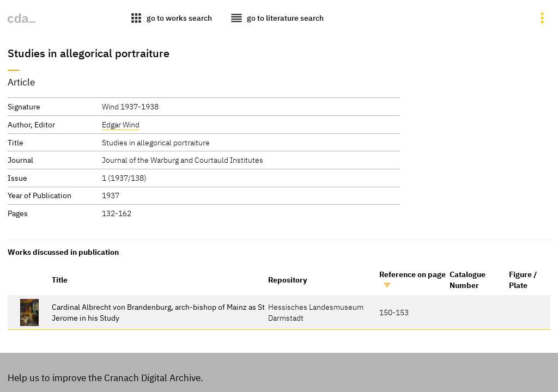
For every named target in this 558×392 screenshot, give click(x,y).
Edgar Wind (121, 124)
